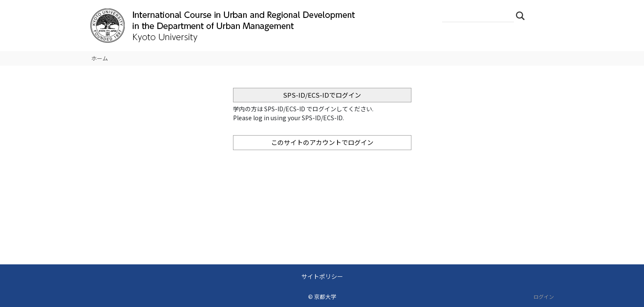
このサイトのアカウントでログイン (322, 142)
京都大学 (325, 297)
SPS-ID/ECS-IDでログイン (322, 95)
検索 (523, 15)
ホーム (100, 58)
